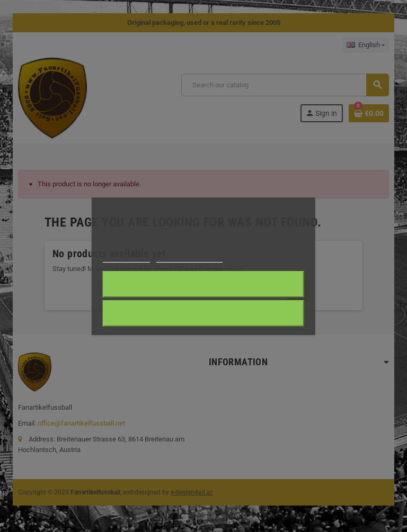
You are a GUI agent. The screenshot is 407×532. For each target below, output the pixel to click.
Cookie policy (126, 258)
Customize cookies (189, 258)
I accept (203, 284)
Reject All (203, 313)
